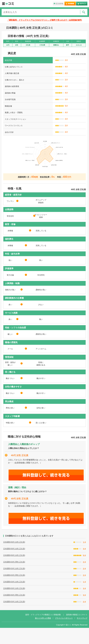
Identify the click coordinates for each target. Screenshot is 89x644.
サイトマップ (82, 618)
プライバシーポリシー (64, 618)
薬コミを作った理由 (43, 618)
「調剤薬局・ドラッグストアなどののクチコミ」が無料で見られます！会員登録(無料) (44, 20)
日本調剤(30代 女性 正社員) (14, 542)
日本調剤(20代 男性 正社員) (14, 562)
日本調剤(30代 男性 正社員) (14, 595)
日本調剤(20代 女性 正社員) (14, 568)
